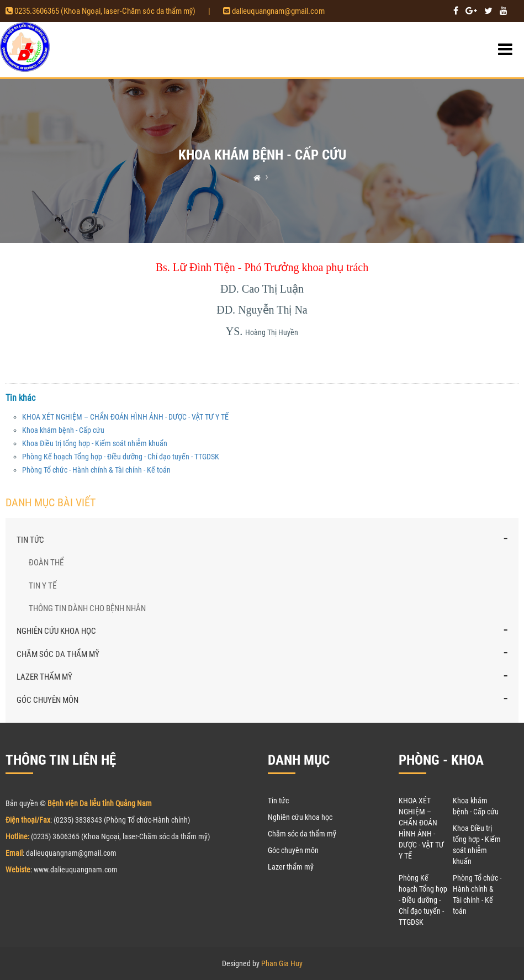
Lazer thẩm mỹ (44, 677)
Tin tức (30, 540)
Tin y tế (43, 586)
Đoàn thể (46, 563)
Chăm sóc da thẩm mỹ (58, 654)
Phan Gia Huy (282, 963)
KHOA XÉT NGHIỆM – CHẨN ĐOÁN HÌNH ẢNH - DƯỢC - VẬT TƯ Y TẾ (125, 417)
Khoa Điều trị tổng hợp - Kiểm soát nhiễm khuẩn (95, 443)
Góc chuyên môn (47, 700)
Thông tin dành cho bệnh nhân (87, 608)
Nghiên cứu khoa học (56, 631)
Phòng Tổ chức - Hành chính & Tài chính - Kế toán (96, 470)
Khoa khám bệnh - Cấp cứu (63, 430)
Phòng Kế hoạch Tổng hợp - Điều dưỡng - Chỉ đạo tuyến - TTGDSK (121, 457)
